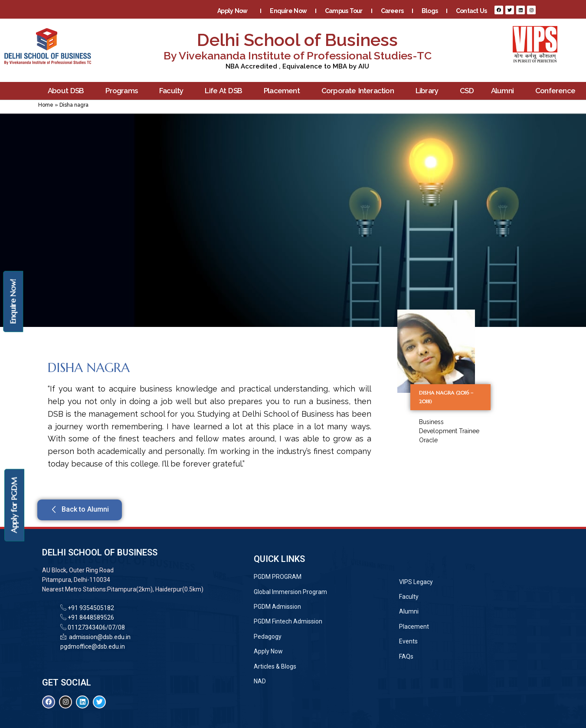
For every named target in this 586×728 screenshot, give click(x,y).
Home (46, 105)
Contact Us (471, 11)
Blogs (430, 11)
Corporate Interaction (360, 91)
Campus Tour (344, 11)
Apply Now (234, 11)
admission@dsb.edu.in (98, 637)
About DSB (68, 91)
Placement (284, 91)
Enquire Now (288, 11)
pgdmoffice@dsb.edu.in (93, 646)
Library (429, 91)
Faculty (173, 91)
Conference (557, 91)
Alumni (504, 91)
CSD (467, 91)
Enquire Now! (13, 301)
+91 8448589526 (90, 617)
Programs (124, 91)
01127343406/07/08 (96, 627)
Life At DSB (226, 91)
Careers (392, 11)
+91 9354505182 (91, 608)
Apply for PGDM (14, 505)
